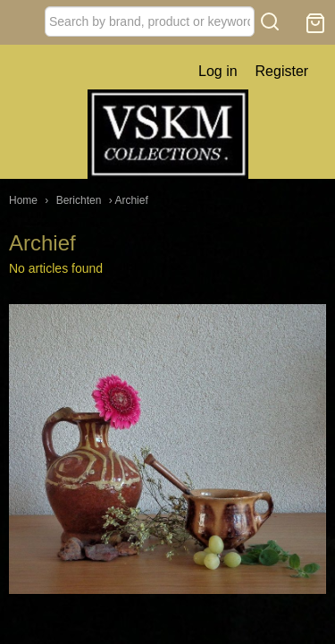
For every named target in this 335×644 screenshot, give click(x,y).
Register (282, 71)
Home (23, 200)
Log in (218, 71)
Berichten (79, 200)
